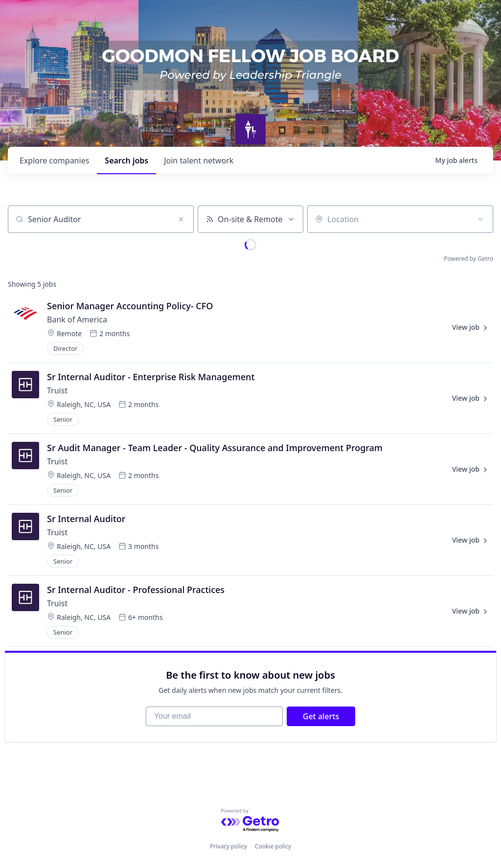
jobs (126, 160)
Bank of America (77, 320)
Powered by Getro (468, 259)
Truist (57, 390)
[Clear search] (181, 219)
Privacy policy (228, 846)
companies (54, 160)
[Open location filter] (480, 219)
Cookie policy (273, 846)
